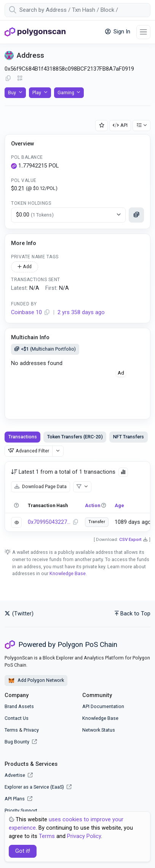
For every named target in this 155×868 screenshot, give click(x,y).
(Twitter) (19, 614)
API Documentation (103, 706)
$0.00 (35, 215)
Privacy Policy (84, 836)
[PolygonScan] (35, 32)
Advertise (19, 775)
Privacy (31, 730)
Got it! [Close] (23, 851)
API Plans (18, 799)
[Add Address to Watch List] (102, 126)
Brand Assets (19, 706)
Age (119, 505)
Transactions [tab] (23, 437)
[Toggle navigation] (143, 32)
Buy (12, 92)
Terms (11, 730)
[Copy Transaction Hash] (75, 522)
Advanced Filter (29, 451)
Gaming (66, 92)
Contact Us (17, 718)
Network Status (99, 730)
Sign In (118, 32)
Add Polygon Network (36, 681)
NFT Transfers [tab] (129, 437)
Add (25, 266)
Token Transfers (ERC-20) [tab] (75, 437)
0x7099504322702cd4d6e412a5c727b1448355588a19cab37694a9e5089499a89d (49, 522)
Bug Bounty (17, 742)
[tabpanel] (77, 496)
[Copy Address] (8, 79)
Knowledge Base (68, 573)
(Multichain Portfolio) (45, 349)
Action (93, 505)
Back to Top (133, 614)
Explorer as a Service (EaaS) (38, 787)
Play (37, 92)
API (120, 125)
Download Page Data (41, 486)
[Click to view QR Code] (20, 78)
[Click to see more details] (136, 215)
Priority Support (21, 810)
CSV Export (130, 539)
